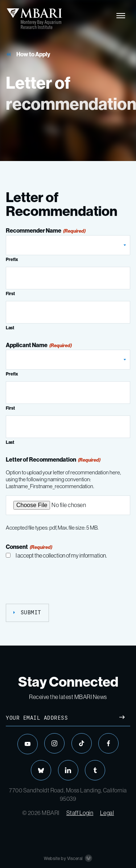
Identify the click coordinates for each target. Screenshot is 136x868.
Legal (107, 813)
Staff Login (80, 813)
